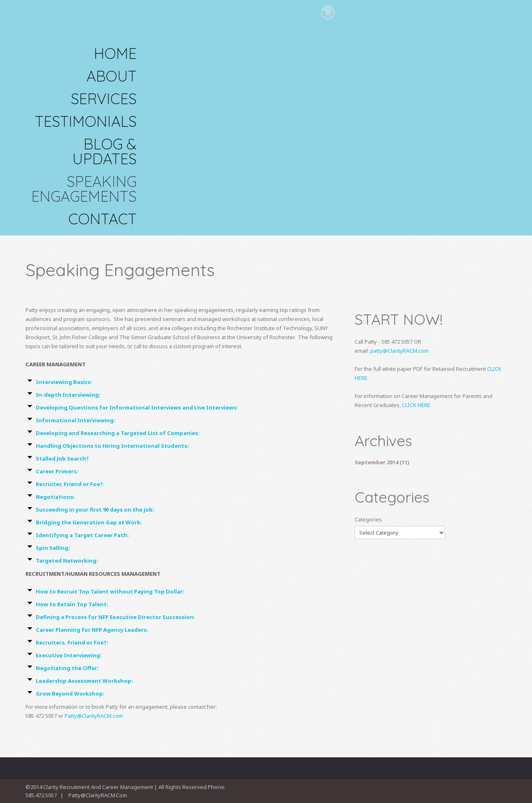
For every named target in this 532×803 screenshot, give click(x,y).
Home (115, 54)
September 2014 (376, 462)
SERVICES (104, 99)
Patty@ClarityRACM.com (94, 716)
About (112, 76)
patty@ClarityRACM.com (400, 351)
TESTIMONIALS (86, 121)
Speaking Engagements (84, 189)
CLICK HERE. (417, 405)
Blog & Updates (105, 151)
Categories (368, 519)
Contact (102, 219)
